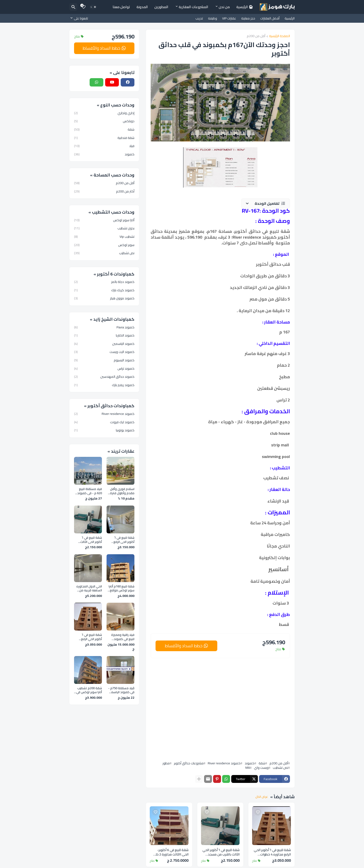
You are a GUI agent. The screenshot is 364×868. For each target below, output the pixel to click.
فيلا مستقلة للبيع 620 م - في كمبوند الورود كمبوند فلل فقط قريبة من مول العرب (89, 491)
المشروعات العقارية (193, 7)
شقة (262, 763)
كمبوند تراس (104, 368)
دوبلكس (104, 121)
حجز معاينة (248, 18)
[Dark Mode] (93, 7)
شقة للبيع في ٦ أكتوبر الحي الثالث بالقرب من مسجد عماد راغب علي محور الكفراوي (221, 852)
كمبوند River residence (224, 763)
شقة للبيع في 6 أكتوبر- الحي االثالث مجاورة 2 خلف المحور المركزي (170, 852)
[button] (266, 203)
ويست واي (261, 768)
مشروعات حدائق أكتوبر (189, 763)
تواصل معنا (121, 7)
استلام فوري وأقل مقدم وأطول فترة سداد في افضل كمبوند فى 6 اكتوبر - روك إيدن (121, 491)
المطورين (161, 7)
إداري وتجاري (104, 113)
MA (248, 768)
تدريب (199, 18)
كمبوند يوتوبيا (104, 430)
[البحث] (73, 7)
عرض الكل (262, 797)
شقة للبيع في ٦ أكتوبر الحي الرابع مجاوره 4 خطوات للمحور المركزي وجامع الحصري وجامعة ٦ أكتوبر (272, 852)
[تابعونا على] (80, 18)
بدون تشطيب (104, 228)
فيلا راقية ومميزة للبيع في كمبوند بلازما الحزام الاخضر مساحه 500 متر (123, 637)
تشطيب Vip (104, 237)
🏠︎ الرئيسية (245, 7)
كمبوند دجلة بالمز (104, 282)
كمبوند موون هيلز (104, 298)
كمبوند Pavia (104, 328)
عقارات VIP (229, 18)
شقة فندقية (104, 138)
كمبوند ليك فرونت (104, 422)
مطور (166, 763)
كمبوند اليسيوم (104, 360)
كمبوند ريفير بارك (104, 385)
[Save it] (258, 812)
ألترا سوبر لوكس (104, 221)
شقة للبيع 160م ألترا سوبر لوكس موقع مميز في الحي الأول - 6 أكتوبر (121, 588)
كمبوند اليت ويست (104, 352)
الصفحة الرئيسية (279, 36)
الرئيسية (290, 18)
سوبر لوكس (104, 245)
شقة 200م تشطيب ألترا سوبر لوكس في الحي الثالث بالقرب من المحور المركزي (88, 690)
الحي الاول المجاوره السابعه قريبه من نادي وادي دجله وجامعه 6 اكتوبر (89, 588)
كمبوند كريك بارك (104, 290)
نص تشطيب (280, 768)
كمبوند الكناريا (104, 335)
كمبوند (250, 763)
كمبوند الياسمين (104, 344)
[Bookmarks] (84, 7)
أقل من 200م (256, 36)
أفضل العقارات (270, 18)
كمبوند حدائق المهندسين (104, 377)
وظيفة (213, 18)
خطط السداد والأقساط (184, 646)
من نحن (224, 7)
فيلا (104, 146)
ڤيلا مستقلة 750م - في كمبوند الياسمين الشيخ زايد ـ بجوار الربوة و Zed (121, 690)
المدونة (142, 7)
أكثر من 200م (104, 191)
